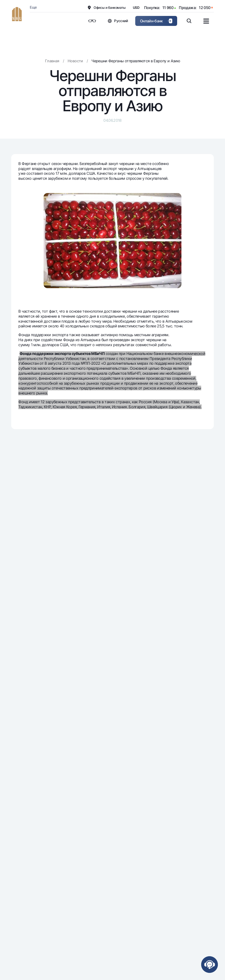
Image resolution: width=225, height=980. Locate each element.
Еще (33, 7)
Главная (52, 61)
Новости (75, 61)
